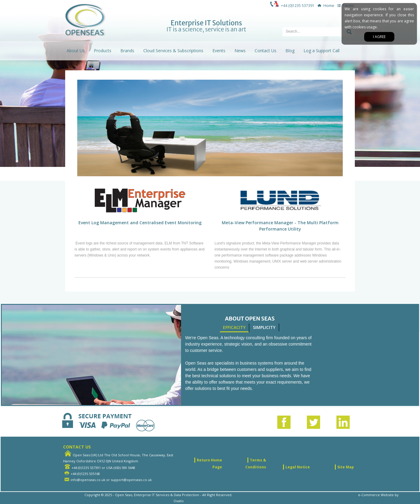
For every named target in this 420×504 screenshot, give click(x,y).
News (240, 51)
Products (103, 51)
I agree (379, 37)
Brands (127, 51)
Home (325, 5)
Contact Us (266, 51)
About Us (76, 51)
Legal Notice (298, 467)
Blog (290, 51)
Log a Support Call (321, 51)
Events (219, 51)
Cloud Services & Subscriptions (173, 51)
